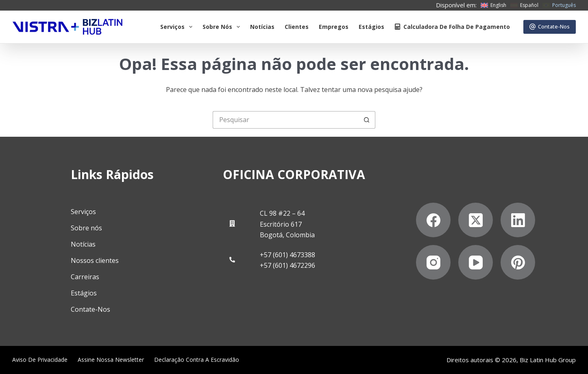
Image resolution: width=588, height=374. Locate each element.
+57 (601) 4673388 (287, 255)
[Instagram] (433, 262)
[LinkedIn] (518, 220)
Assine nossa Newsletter (111, 360)
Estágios (371, 27)
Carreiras (85, 277)
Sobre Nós (223, 27)
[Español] (524, 5)
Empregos (334, 27)
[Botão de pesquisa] (367, 120)
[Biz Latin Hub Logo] (68, 27)
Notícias (262, 27)
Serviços (178, 27)
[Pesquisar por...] (285, 120)
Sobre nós (86, 228)
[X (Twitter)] (476, 220)
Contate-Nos (550, 26)
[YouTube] (476, 262)
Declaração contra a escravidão (197, 360)
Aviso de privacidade (40, 360)
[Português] (559, 5)
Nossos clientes (95, 260)
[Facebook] (433, 220)
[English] (493, 5)
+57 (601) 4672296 (287, 265)
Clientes (297, 27)
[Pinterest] (518, 262)
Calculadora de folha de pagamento (452, 27)
